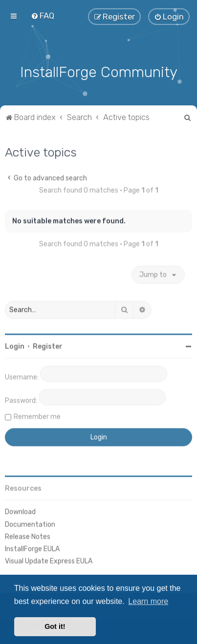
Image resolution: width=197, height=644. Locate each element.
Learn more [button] (148, 601)
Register (48, 346)
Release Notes (28, 536)
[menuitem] (43, 16)
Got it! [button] (55, 626)
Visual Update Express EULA (49, 560)
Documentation (30, 523)
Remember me (37, 416)
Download (20, 511)
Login (15, 346)
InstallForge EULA (32, 548)
